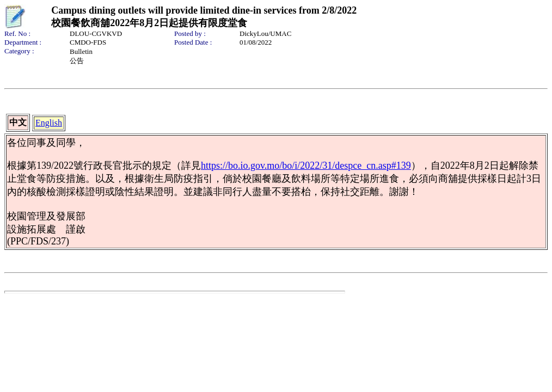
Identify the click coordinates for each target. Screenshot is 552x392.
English (49, 123)
